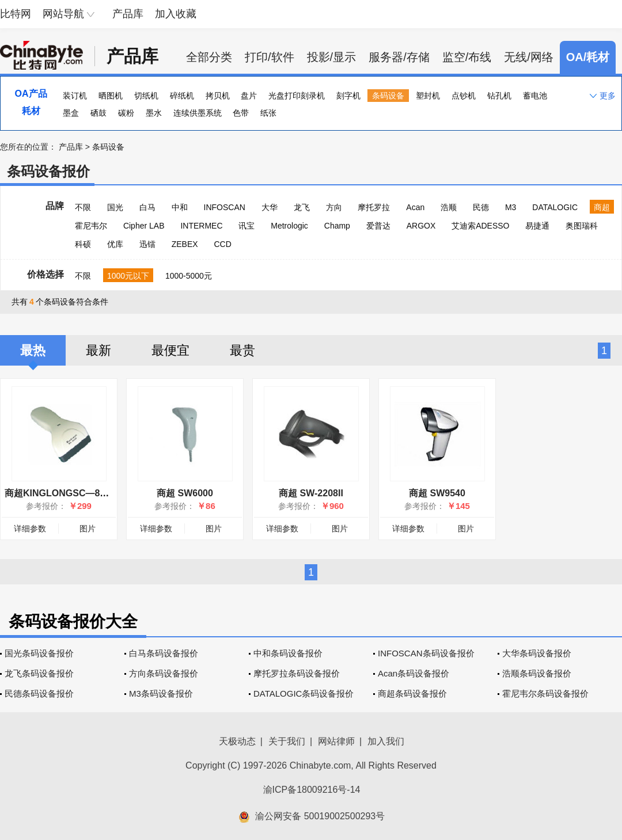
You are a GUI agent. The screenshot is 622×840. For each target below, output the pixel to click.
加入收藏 (176, 14)
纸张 (268, 113)
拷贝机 (218, 96)
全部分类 (209, 57)
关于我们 (287, 741)
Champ (337, 226)
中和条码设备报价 (288, 653)
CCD (222, 244)
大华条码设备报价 (537, 653)
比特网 (16, 14)
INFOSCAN (225, 207)
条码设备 (388, 96)
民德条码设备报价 (39, 693)
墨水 (154, 113)
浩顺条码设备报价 (537, 673)
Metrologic (289, 226)
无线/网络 (529, 57)
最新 (98, 350)
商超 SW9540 (437, 493)
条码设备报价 (48, 171)
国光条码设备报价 (39, 653)
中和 (180, 207)
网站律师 (336, 741)
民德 (481, 207)
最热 (33, 350)
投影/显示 (332, 57)
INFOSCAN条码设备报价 (426, 653)
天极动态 (237, 741)
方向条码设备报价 (164, 673)
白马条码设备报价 (164, 653)
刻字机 (348, 96)
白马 (147, 207)
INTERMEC (201, 226)
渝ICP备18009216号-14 (312, 790)
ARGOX (421, 226)
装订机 (75, 96)
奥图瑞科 (582, 226)
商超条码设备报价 (412, 693)
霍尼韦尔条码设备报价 (545, 693)
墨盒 (71, 113)
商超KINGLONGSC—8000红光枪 (74, 493)
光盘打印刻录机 (297, 96)
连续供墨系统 (198, 113)
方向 (334, 207)
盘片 (249, 96)
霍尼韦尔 (91, 226)
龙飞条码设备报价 (39, 673)
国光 (115, 207)
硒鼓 (98, 113)
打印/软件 (270, 57)
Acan (415, 207)
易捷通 (537, 226)
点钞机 (464, 96)
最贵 (242, 350)
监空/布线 (467, 57)
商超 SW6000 (185, 493)
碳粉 (126, 113)
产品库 (128, 14)
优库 (115, 244)
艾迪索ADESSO (480, 226)
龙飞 (302, 207)
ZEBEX (185, 244)
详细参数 (30, 529)
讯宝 (246, 226)
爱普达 (378, 226)
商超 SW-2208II (311, 493)
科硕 (83, 244)
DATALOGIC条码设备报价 (304, 693)
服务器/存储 (399, 57)
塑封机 (428, 96)
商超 (602, 207)
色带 (241, 113)
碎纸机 (182, 96)
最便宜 (170, 350)
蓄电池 (535, 96)
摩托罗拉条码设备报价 (297, 673)
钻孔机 (499, 96)
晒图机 (111, 96)
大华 (270, 207)
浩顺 (449, 207)
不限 (83, 207)
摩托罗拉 (374, 207)
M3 (511, 207)
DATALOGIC (555, 207)
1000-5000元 (189, 276)
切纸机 (146, 96)
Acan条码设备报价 (414, 673)
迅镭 (147, 244)
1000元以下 (128, 276)
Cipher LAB (144, 226)
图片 (88, 529)
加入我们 (386, 741)
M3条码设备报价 (161, 693)
